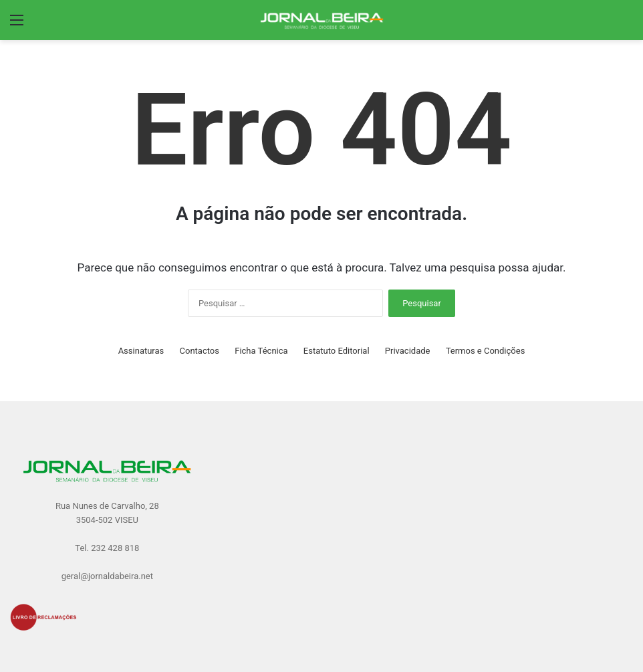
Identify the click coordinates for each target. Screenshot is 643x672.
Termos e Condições (486, 351)
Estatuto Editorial (337, 351)
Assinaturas (141, 351)
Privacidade (408, 351)
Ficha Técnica (261, 351)
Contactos (200, 351)
